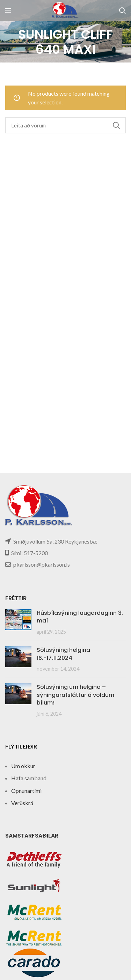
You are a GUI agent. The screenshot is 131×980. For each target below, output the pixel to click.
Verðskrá (22, 803)
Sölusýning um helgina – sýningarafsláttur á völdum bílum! (75, 695)
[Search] (122, 10)
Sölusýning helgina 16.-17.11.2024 (63, 654)
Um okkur (23, 766)
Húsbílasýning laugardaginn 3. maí (80, 617)
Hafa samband (29, 778)
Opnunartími (26, 791)
